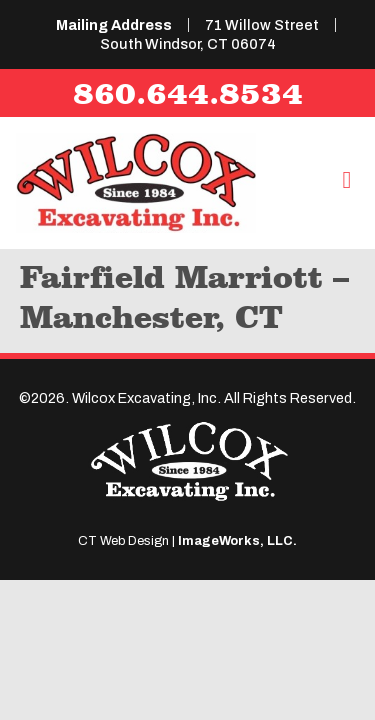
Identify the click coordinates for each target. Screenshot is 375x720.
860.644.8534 (188, 92)
